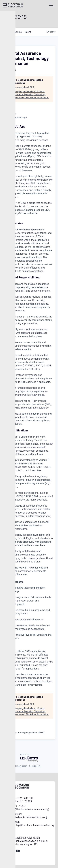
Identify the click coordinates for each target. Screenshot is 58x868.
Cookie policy (35, 766)
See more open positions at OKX (29, 733)
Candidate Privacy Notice (29, 685)
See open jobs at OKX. (24, 87)
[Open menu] (51, 5)
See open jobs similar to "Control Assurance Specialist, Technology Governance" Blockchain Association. (31, 95)
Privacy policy (21, 766)
